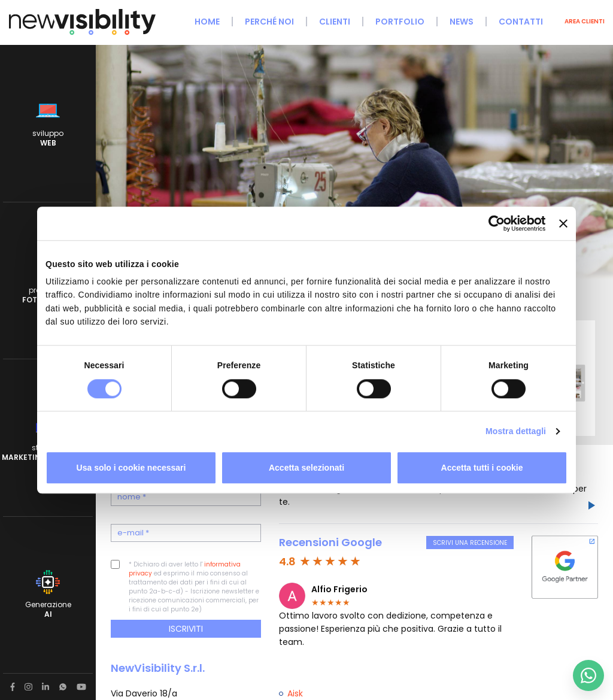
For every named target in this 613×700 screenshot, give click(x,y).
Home (207, 22)
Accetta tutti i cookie (482, 468)
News (462, 22)
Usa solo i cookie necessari (131, 468)
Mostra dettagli (516, 431)
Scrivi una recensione (470, 543)
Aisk (295, 693)
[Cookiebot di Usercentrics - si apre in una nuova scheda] (493, 223)
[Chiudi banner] (563, 223)
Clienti (335, 22)
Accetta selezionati (306, 468)
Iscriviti (186, 629)
